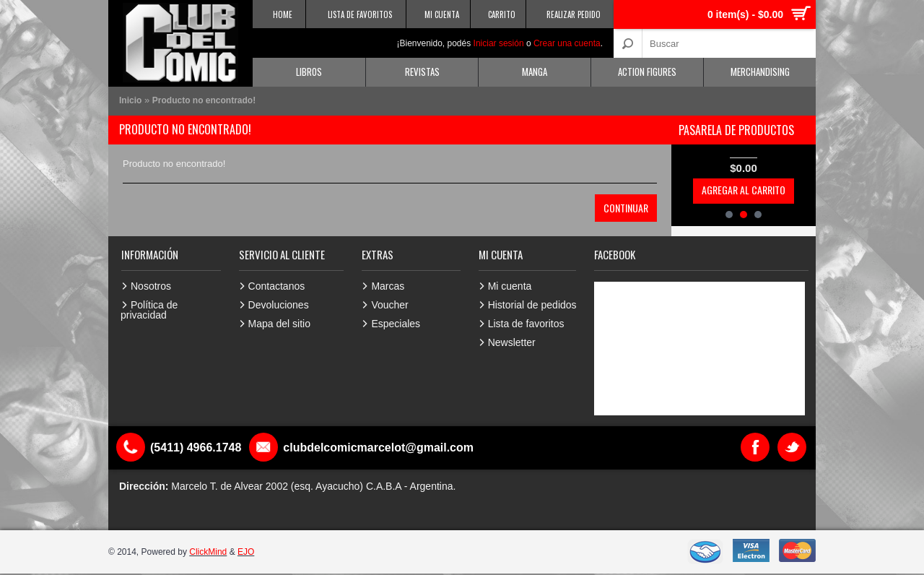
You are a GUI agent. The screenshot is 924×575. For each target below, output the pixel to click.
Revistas (422, 72)
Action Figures (647, 72)
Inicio (130, 100)
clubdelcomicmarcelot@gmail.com (378, 448)
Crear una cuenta (567, 43)
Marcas (388, 286)
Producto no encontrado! (204, 100)
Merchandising (760, 72)
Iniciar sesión (499, 43)
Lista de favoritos (526, 324)
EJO (246, 552)
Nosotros (151, 286)
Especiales (396, 324)
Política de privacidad (149, 310)
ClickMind (208, 552)
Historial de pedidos (532, 305)
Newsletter (512, 342)
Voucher (389, 305)
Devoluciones (279, 305)
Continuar (626, 208)
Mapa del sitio (279, 324)
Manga (535, 72)
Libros (309, 72)
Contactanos (277, 286)
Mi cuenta (510, 286)
